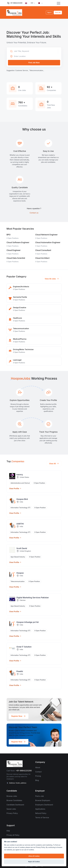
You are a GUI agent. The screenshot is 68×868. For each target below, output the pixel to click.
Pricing (38, 776)
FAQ (8, 831)
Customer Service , (22, 70)
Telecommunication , (37, 70)
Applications (40, 809)
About (38, 767)
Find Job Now (34, 63)
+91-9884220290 (15, 3)
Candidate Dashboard (15, 805)
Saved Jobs (11, 809)
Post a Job (40, 796)
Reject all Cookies (34, 862)
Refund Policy (41, 813)
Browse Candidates (14, 800)
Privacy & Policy (13, 835)
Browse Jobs (12, 796)
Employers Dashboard (44, 805)
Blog (37, 780)
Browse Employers (43, 800)
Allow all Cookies (34, 856)
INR (32, 3)
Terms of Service (42, 818)
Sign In (49, 12)
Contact (38, 772)
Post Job (58, 12)
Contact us (34, 213)
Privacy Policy (12, 813)
